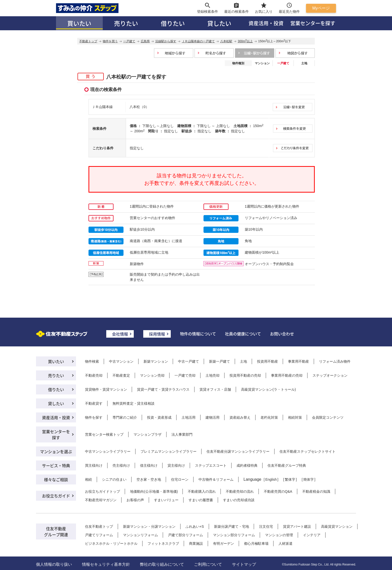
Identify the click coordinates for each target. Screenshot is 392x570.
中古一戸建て (188, 361)
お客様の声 (135, 500)
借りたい (173, 23)
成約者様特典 (247, 465)
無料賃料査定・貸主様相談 (133, 403)
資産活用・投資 (266, 23)
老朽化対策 (269, 417)
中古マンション (121, 361)
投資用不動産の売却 (245, 375)
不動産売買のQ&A (278, 491)
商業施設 (196, 543)
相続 (88, 479)
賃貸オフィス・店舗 (215, 389)
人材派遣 (285, 543)
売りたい (126, 23)
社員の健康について (243, 334)
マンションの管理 (279, 535)
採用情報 (157, 334)
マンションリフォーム (140, 535)
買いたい (79, 23)
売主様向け (121, 465)
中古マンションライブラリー (108, 451)
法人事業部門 (182, 434)
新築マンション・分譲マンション (149, 526)
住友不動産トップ (99, 526)
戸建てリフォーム (99, 535)
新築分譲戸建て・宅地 (231, 526)
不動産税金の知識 (316, 491)
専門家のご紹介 (125, 417)
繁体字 (290, 479)
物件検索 (92, 361)
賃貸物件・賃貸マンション (106, 389)
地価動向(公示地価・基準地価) (154, 491)
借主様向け (149, 465)
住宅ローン (180, 479)
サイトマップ (244, 564)
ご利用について (208, 564)
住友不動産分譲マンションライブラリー (238, 451)
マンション (262, 63)
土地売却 (212, 375)
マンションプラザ (147, 434)
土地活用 (188, 417)
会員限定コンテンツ (328, 417)
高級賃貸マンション (337, 526)
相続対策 (295, 417)
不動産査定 (121, 375)
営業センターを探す (313, 23)
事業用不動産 (298, 361)
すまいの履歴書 (201, 500)
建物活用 (212, 417)
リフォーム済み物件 (335, 361)
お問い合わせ (282, 334)
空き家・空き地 (149, 479)
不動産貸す (94, 403)
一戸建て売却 (185, 375)
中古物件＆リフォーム (216, 479)
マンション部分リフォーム (234, 535)
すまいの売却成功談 (239, 500)
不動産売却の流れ (240, 491)
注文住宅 (266, 526)
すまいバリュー (166, 500)
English (271, 479)
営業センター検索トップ (104, 434)
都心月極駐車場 (256, 543)
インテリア (312, 535)
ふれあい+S (195, 526)
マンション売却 (152, 375)
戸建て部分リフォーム (185, 535)
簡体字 (308, 479)
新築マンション (156, 361)
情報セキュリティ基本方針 (106, 564)
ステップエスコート (211, 465)
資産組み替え (240, 417)
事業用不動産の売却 (287, 375)
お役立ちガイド (56, 496)
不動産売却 (94, 375)
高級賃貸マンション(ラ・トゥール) (268, 389)
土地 (304, 63)
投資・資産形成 (159, 417)
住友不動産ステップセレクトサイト (307, 451)
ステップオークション (330, 375)
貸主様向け (176, 465)
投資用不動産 (267, 361)
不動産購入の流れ (202, 491)
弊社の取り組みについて (162, 564)
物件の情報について (198, 334)
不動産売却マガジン (101, 500)
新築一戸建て (219, 361)
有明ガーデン (223, 543)
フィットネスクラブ (163, 543)
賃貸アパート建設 (297, 526)
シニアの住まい (114, 479)
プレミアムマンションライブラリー (168, 451)
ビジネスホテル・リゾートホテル (111, 543)
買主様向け (94, 465)
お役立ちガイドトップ (102, 491)
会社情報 (120, 334)
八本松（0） (139, 107)
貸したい (219, 23)
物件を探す (94, 417)
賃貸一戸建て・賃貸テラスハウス (163, 389)
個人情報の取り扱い (54, 564)
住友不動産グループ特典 (287, 465)
